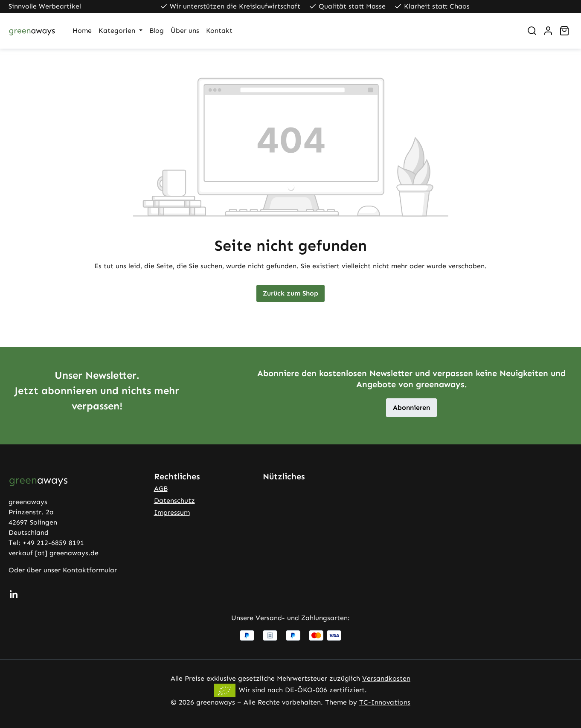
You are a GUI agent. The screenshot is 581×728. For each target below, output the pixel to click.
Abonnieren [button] (411, 408)
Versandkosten (386, 678)
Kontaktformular (90, 570)
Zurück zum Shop (290, 293)
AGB (161, 489)
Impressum (172, 512)
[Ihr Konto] (548, 31)
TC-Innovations (385, 702)
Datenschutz (174, 500)
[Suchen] (532, 31)
